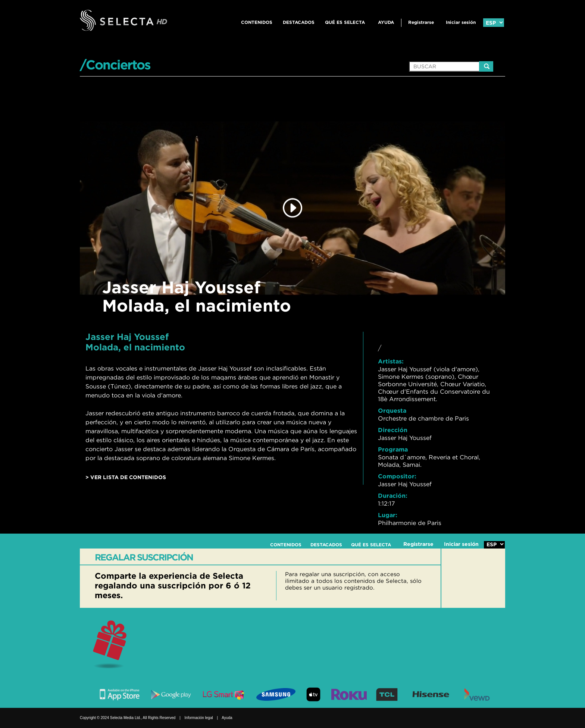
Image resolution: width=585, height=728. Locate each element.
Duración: (393, 496)
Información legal (199, 718)
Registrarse (421, 22)
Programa (393, 449)
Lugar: (388, 515)
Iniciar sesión (461, 22)
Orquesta (392, 410)
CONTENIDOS (257, 22)
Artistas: (391, 361)
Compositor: (397, 476)
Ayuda (386, 22)
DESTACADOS (299, 22)
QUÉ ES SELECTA (345, 22)
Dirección (393, 430)
